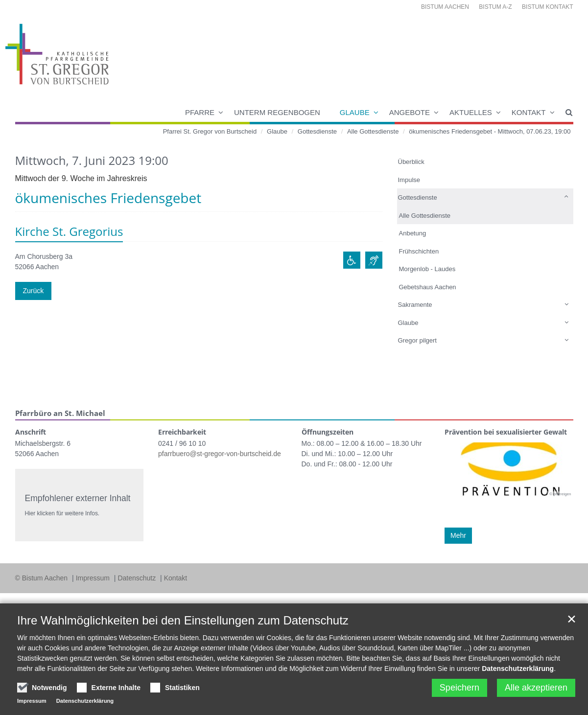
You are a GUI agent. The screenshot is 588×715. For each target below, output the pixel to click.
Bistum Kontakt (547, 7)
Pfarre (200, 112)
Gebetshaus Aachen (428, 287)
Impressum (94, 578)
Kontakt (529, 112)
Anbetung (413, 233)
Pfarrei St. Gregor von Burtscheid (210, 131)
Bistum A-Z (495, 7)
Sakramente (415, 305)
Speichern (459, 688)
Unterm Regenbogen (277, 112)
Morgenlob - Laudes (427, 269)
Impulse (409, 180)
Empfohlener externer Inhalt (78, 498)
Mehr (458, 535)
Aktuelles (471, 112)
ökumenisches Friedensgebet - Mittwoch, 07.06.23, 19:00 (490, 131)
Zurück (34, 291)
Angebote (410, 112)
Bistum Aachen (445, 7)
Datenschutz (138, 578)
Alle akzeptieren (536, 688)
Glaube (355, 112)
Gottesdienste (317, 131)
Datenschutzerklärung (518, 669)
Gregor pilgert (417, 340)
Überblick (411, 162)
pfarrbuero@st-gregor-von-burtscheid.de (220, 454)
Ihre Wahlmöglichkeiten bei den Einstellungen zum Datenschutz (183, 620)
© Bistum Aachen (42, 578)
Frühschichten (419, 251)
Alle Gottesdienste (373, 131)
